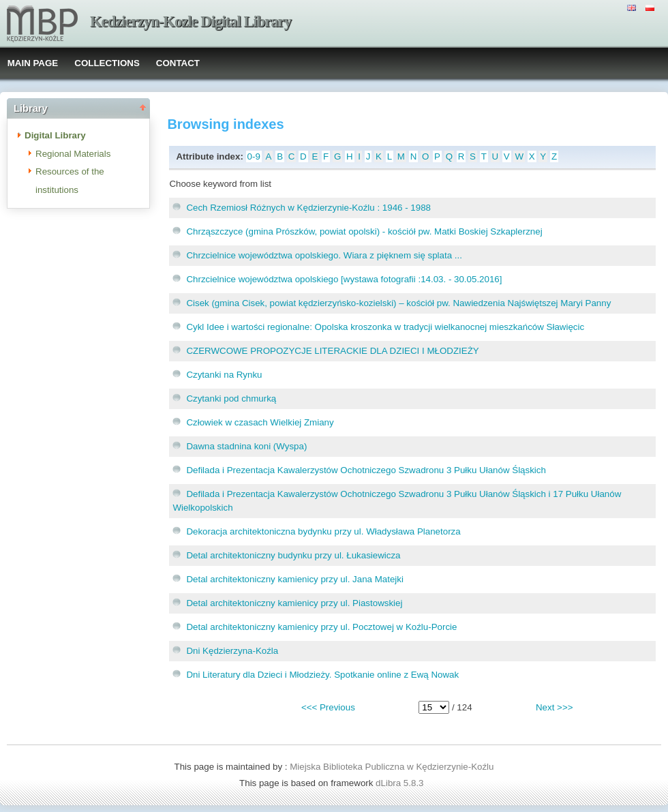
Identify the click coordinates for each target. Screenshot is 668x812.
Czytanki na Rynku (224, 375)
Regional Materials (73, 154)
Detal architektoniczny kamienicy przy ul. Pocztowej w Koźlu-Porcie (321, 627)
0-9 (254, 156)
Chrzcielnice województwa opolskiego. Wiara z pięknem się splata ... (324, 255)
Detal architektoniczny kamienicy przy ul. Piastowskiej (294, 603)
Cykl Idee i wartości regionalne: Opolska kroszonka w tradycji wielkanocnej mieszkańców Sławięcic (385, 327)
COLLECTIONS (107, 63)
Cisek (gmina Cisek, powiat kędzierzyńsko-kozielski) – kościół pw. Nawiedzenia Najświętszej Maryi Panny (398, 303)
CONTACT (178, 63)
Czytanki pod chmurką (231, 399)
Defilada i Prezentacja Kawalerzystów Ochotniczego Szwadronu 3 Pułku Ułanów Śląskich (366, 470)
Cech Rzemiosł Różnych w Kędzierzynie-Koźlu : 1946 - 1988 (308, 208)
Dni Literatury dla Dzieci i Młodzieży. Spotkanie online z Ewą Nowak (322, 675)
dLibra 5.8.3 (401, 783)
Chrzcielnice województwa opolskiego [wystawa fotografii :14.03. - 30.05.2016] (344, 279)
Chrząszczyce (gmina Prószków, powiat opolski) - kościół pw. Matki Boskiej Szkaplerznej (364, 231)
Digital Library (55, 135)
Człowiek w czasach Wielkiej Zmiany (260, 422)
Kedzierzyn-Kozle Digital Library (191, 21)
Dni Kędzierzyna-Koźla (232, 651)
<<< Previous (328, 707)
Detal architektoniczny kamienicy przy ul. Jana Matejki (295, 579)
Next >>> (554, 707)
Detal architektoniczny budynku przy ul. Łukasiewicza (293, 555)
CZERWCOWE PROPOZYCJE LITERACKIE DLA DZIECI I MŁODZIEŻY (332, 351)
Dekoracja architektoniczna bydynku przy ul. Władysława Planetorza (323, 531)
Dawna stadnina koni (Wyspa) (246, 446)
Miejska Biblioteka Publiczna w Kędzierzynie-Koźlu (392, 767)
